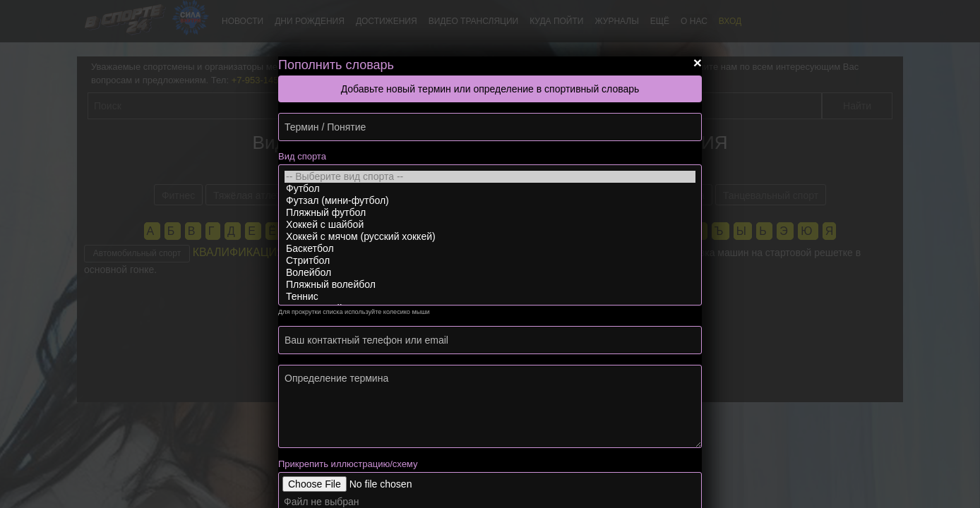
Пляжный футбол (490, 213)
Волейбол (490, 273)
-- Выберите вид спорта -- (490, 177)
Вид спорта (302, 156)
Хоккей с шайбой (490, 225)
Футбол (490, 189)
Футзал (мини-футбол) (490, 201)
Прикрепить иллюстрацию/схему (348, 464)
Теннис (490, 297)
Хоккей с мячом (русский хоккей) (490, 237)
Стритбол (490, 261)
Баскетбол (490, 249)
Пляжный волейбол (490, 285)
